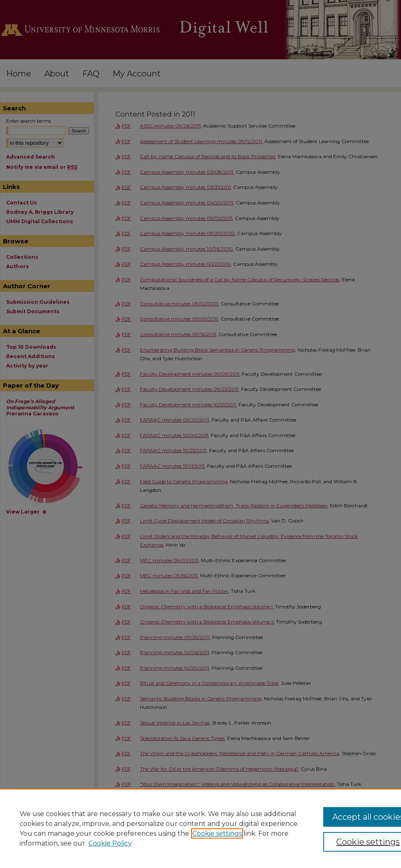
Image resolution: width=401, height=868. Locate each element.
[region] (200, 828)
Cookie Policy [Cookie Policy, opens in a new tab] (110, 843)
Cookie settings (217, 833)
